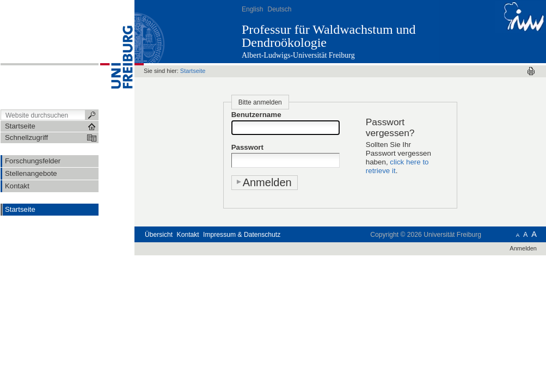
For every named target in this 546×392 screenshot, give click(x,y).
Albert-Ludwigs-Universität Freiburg (298, 55)
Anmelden (523, 248)
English (252, 9)
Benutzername (256, 115)
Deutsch (279, 9)
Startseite (20, 209)
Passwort (247, 147)
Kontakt (188, 235)
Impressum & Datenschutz (242, 235)
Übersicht (159, 235)
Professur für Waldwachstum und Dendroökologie (329, 36)
